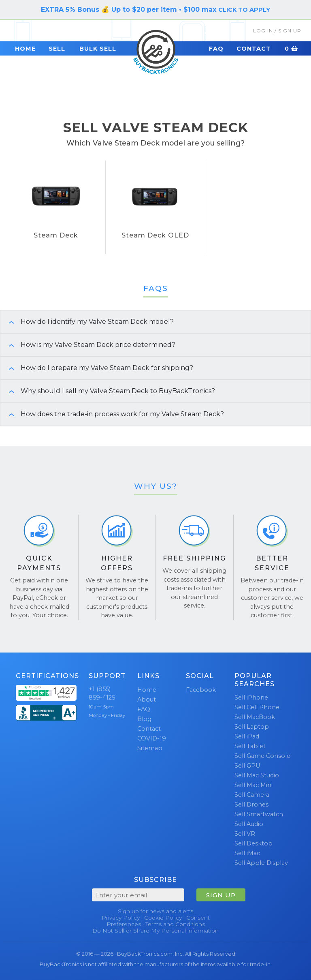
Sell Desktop (253, 843)
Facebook (201, 690)
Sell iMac (247, 853)
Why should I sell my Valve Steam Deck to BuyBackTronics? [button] (108, 391)
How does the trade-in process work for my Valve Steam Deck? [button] (112, 414)
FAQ (216, 49)
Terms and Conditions (175, 924)
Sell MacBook (255, 717)
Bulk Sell (98, 49)
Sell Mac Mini (253, 785)
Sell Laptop (252, 727)
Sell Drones (251, 805)
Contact (254, 49)
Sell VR (245, 834)
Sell (57, 49)
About (147, 700)
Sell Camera (252, 795)
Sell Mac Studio (257, 775)
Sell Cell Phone (257, 707)
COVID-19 (152, 738)
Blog (144, 719)
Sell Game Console (262, 756)
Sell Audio (249, 824)
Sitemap (150, 748)
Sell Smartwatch (259, 814)
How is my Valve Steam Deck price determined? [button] (88, 345)
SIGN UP (221, 895)
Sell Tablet (250, 746)
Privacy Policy (121, 918)
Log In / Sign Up (277, 31)
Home (25, 49)
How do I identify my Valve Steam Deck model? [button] (87, 322)
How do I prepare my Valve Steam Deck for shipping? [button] (97, 368)
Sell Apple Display (261, 863)
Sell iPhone (251, 698)
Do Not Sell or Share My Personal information (155, 931)
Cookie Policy (163, 918)
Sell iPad (247, 736)
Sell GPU (247, 766)
